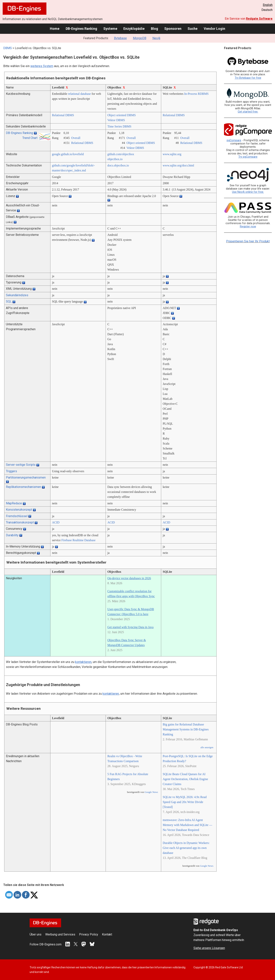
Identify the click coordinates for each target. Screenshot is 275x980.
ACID (56, 522)
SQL (9, 301)
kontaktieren (83, 662)
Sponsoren (173, 29)
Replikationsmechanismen (23, 487)
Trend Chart (30, 138)
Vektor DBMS (116, 120)
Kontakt (107, 934)
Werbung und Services (60, 934)
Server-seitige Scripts (21, 465)
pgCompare (234, 140)
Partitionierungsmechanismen (26, 477)
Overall (76, 138)
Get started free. (248, 112)
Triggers (11, 471)
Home (55, 29)
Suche (192, 29)
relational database (79, 94)
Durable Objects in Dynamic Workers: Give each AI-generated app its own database (186, 848)
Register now (248, 227)
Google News (151, 792)
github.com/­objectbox (121, 154)
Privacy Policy (89, 934)
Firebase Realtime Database (79, 540)
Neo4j (156, 38)
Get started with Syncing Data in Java (130, 627)
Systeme (110, 29)
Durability (12, 535)
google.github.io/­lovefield (68, 154)
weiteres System (42, 66)
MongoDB (140, 38)
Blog (154, 29)
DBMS (8, 48)
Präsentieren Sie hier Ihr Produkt (248, 241)
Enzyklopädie (134, 29)
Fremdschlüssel (17, 516)
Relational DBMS (63, 115)
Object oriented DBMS (121, 115)
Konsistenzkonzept (19, 510)
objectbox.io (115, 159)
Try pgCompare (248, 157)
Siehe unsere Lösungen (209, 948)
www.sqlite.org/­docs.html (178, 165)
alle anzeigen (207, 747)
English (268, 5)
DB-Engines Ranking (81, 29)
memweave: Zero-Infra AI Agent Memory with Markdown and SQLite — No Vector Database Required (187, 825)
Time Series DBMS (119, 126)
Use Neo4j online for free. (248, 192)
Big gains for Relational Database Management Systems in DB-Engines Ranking (186, 729)
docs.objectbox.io (118, 165)
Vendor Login (214, 29)
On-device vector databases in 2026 (129, 578)
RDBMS (203, 94)
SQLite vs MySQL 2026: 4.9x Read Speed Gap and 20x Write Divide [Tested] (185, 802)
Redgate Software (259, 19)
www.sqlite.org (172, 154)
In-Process (191, 94)
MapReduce (14, 503)
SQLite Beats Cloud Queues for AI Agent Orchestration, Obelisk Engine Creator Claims (185, 779)
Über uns (36, 934)
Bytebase (120, 38)
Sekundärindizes (17, 295)
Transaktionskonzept (20, 522)
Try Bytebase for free (248, 78)
